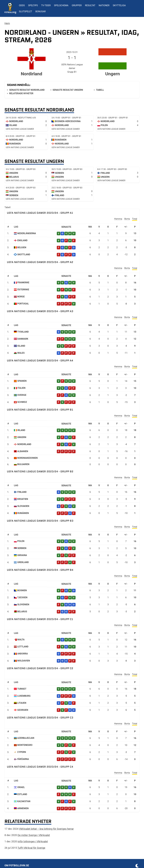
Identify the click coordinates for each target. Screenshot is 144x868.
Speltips (33, 5)
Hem (7, 23)
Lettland (23, 647)
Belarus (22, 612)
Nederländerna (27, 233)
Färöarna (23, 759)
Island (21, 346)
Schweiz (22, 402)
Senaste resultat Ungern (68, 90)
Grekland (23, 562)
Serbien (22, 548)
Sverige (22, 395)
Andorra (23, 654)
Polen (21, 541)
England (22, 240)
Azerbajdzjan (26, 738)
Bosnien (22, 590)
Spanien (22, 381)
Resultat (90, 5)
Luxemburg (24, 696)
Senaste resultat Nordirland (27, 90)
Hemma (118, 219)
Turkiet (22, 689)
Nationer (104, 5)
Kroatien (23, 499)
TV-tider (46, 5)
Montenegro (25, 745)
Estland (22, 794)
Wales (21, 353)
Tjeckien (22, 597)
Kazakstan (24, 801)
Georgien (23, 710)
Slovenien (23, 605)
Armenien (23, 808)
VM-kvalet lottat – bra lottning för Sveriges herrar (46, 829)
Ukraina (22, 555)
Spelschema (61, 5)
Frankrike (23, 283)
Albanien (23, 451)
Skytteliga (119, 5)
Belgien (22, 247)
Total (135, 219)
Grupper (77, 5)
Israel (21, 787)
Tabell (100, 90)
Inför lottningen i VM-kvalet (33, 841)
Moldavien (24, 661)
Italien (21, 388)
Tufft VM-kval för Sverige (31, 848)
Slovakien (23, 506)
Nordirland (24, 444)
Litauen (22, 703)
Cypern (22, 752)
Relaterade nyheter (21, 93)
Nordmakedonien (27, 458)
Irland (21, 430)
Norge (21, 297)
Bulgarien (23, 464)
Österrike (23, 290)
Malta (21, 640)
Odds (22, 5)
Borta (127, 219)
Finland (22, 492)
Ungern (22, 437)
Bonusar (41, 11)
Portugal (23, 304)
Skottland (24, 254)
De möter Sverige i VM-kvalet (34, 835)
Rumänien (23, 513)
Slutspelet (26, 11)
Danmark (23, 339)
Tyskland (23, 332)
